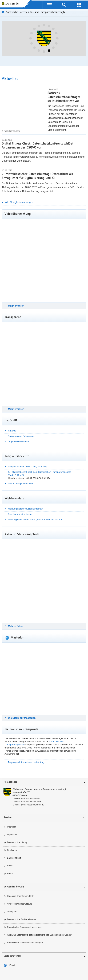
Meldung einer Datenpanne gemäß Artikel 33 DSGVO (35, 519)
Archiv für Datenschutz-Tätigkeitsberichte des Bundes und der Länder (39, 935)
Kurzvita (12, 431)
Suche (10, 866)
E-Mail (12, 965)
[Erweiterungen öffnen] (79, 5)
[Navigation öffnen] (49, 5)
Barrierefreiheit (14, 858)
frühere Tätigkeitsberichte (21, 484)
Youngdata (12, 912)
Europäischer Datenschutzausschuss (24, 927)
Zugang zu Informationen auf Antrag (26, 762)
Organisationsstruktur (19, 441)
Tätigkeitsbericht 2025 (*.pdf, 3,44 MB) (27, 467)
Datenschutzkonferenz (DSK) (21, 896)
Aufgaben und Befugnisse (21, 436)
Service (8, 818)
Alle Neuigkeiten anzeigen (19, 202)
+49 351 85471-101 (31, 798)
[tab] (44, 782)
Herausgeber (10, 782)
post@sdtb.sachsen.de (33, 805)
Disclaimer (12, 850)
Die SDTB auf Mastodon (22, 718)
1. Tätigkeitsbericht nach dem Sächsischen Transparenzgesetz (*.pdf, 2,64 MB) (39, 474)
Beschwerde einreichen (20, 514)
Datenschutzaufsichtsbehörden (21, 919)
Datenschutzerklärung (17, 842)
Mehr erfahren (16, 306)
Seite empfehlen (13, 956)
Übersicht (12, 827)
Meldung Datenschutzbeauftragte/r (25, 509)
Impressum (12, 835)
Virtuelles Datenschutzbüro (20, 904)
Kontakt (11, 873)
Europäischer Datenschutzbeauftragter (25, 943)
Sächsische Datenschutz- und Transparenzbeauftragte (40, 789)
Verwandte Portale (14, 887)
